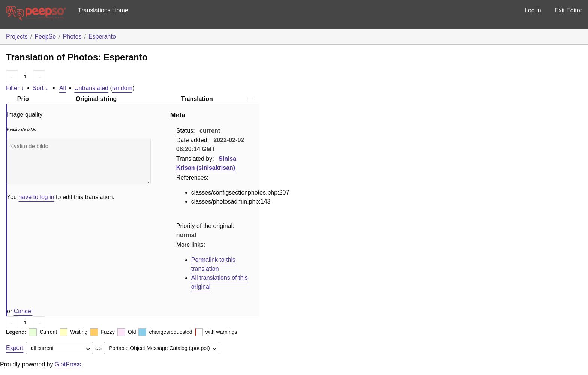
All (63, 88)
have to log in (36, 197)
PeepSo (45, 37)
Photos (72, 37)
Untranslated (91, 88)
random (122, 88)
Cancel (23, 311)
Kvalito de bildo (79, 162)
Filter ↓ (15, 88)
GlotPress (68, 364)
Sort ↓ (40, 88)
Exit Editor (568, 10)
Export (15, 348)
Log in (533, 10)
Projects (17, 37)
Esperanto (102, 37)
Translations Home (103, 10)
